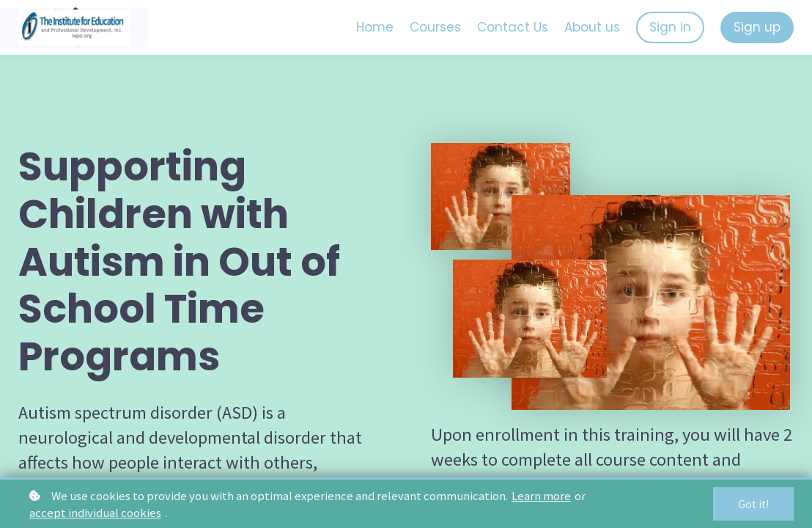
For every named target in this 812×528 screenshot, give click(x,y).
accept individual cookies (95, 512)
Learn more (541, 495)
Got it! (753, 504)
